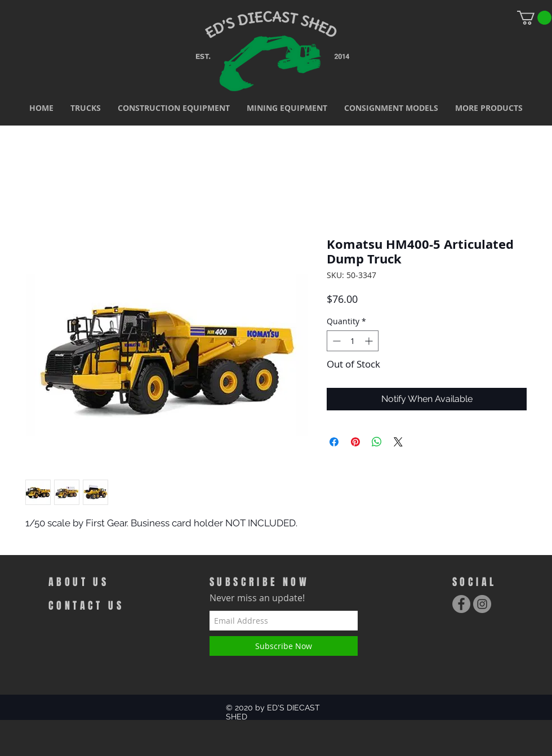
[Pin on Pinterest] (355, 442)
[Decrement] (335, 341)
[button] (86, 108)
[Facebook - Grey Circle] (461, 604)
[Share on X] (398, 442)
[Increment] (370, 341)
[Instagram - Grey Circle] (482, 604)
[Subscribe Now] (284, 646)
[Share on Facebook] (334, 442)
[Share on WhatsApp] (377, 442)
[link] (534, 18)
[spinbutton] (353, 341)
